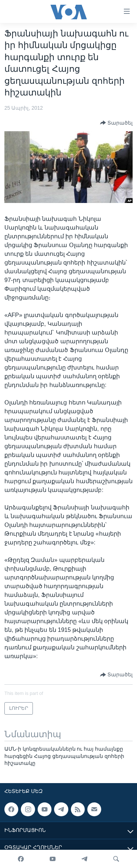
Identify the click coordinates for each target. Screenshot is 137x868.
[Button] (116, 123)
